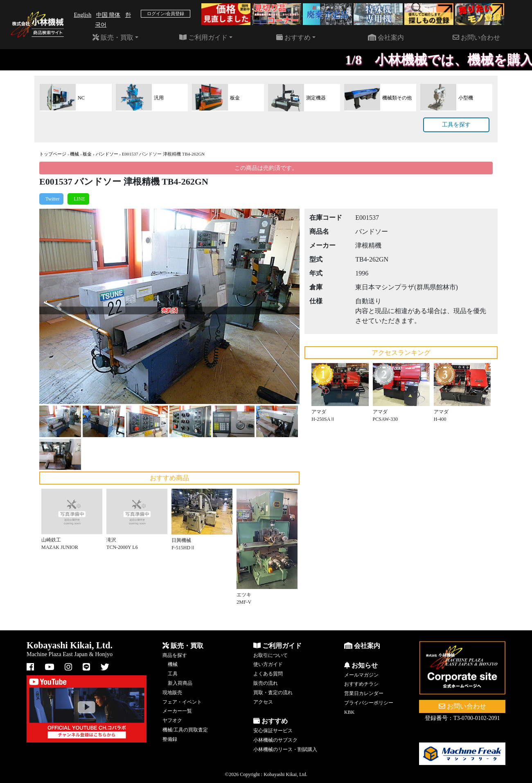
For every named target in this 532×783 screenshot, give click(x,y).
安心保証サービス (273, 731)
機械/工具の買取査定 (185, 730)
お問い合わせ (476, 37)
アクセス (263, 702)
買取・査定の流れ (273, 693)
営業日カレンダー (364, 693)
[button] (59, 306)
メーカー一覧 (177, 711)
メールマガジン (361, 675)
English (82, 15)
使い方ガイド (268, 664)
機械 (74, 154)
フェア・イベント (182, 702)
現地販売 (172, 693)
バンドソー (107, 154)
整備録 (170, 739)
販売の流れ (266, 683)
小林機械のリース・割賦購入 (285, 749)
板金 (87, 154)
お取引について (271, 655)
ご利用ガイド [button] (203, 37)
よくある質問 (268, 674)
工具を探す (456, 125)
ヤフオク (172, 720)
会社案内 (386, 37)
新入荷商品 (180, 683)
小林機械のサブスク (275, 740)
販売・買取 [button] (113, 37)
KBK (349, 712)
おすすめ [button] (293, 37)
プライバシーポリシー (369, 703)
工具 (173, 674)
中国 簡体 (108, 15)
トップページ (53, 154)
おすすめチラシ (361, 684)
